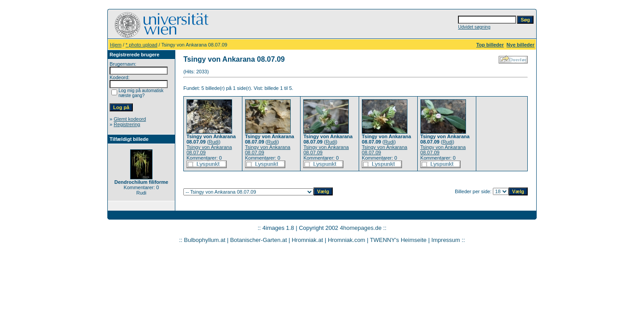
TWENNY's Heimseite (398, 240)
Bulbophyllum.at (205, 240)
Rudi (214, 142)
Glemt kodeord (130, 119)
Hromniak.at (307, 240)
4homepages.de (361, 228)
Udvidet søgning (474, 27)
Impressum (445, 240)
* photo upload (142, 45)
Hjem (116, 45)
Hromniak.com (347, 240)
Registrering (127, 124)
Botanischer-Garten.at (258, 240)
